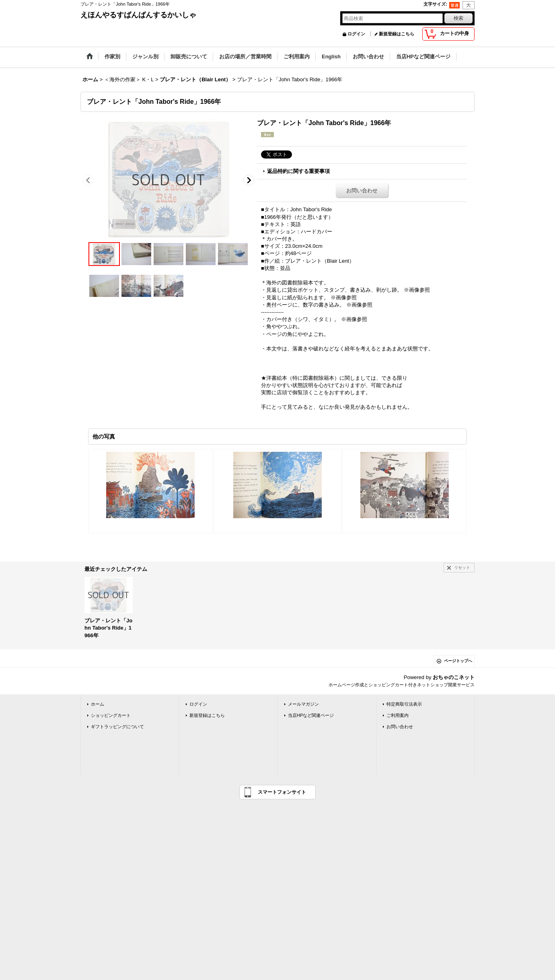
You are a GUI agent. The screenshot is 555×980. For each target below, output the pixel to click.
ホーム (98, 704)
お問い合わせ (362, 190)
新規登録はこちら (397, 34)
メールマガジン (303, 704)
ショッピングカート (111, 715)
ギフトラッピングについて (117, 727)
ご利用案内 (398, 715)
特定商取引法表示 (404, 704)
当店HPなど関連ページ (311, 715)
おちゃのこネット (454, 677)
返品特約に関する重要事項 (298, 171)
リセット (462, 567)
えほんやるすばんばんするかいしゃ (138, 15)
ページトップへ (458, 661)
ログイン (356, 34)
